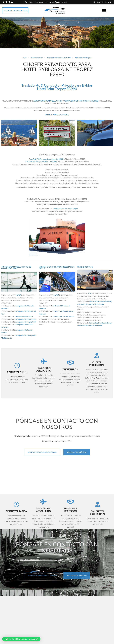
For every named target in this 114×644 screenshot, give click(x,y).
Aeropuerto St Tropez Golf (26, 322)
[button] (104, 11)
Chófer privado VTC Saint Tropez (65, 209)
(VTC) (19, 296)
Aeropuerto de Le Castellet (26, 320)
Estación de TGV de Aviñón (64, 317)
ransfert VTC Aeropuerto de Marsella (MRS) (46, 160)
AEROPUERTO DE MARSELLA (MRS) (48, 101)
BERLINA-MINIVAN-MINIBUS (57, 115)
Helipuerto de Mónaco (24, 317)
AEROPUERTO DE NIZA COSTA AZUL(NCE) (81, 101)
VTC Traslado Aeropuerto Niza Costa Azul (41, 162)
